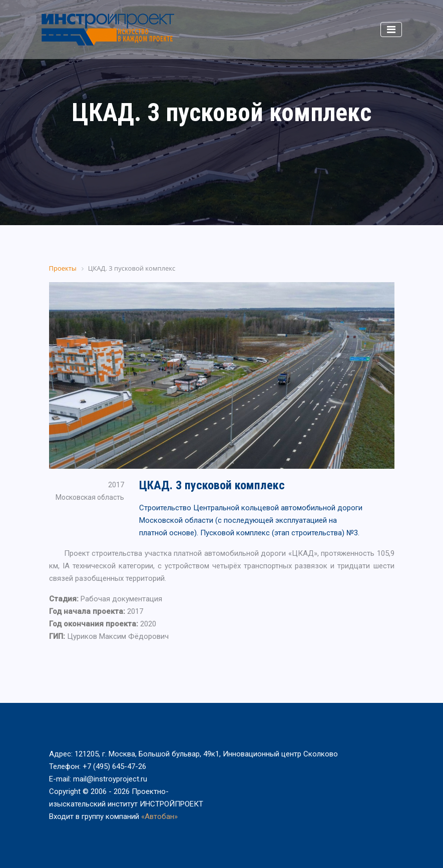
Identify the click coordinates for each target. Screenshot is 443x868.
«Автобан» (159, 816)
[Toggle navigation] (391, 30)
